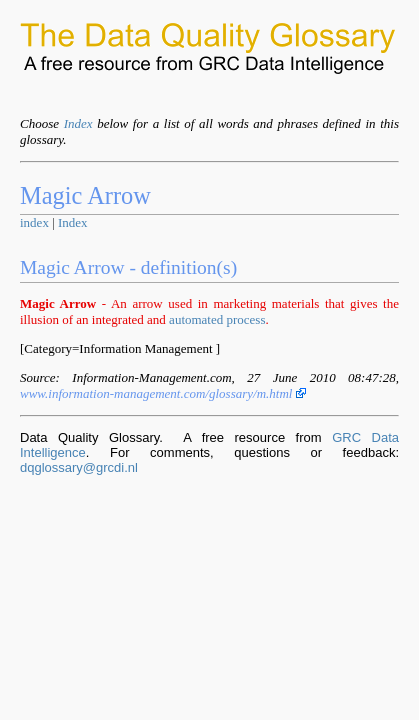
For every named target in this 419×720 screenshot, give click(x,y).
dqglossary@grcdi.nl (79, 467)
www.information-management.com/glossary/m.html (163, 393)
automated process (217, 319)
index (34, 222)
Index (78, 123)
